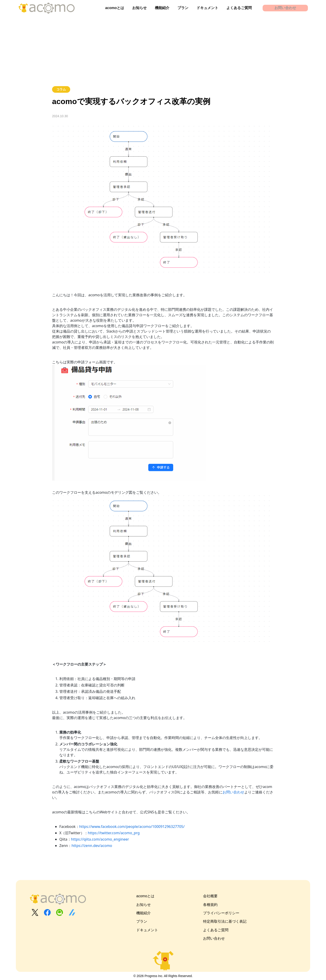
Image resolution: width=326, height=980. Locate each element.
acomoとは (115, 8)
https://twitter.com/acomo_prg (114, 833)
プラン (183, 8)
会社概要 (210, 896)
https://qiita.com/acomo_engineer (100, 839)
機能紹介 (162, 8)
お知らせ (139, 8)
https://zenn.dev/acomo (92, 846)
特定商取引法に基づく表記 (225, 921)
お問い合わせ (285, 8)
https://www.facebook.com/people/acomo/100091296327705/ (132, 827)
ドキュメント (207, 8)
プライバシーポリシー (221, 913)
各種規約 (210, 905)
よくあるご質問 (239, 8)
